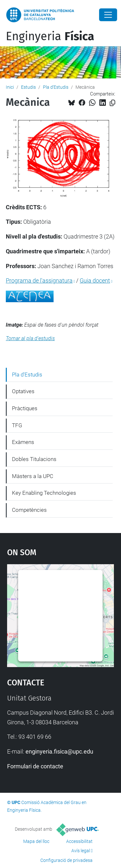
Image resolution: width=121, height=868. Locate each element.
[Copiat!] (112, 103)
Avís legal (81, 851)
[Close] (108, 15)
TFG (17, 425)
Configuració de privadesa (66, 860)
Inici (10, 87)
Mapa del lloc (36, 841)
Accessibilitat (79, 841)
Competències (29, 510)
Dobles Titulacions (34, 459)
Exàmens (23, 442)
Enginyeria (50, 36)
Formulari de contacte (35, 766)
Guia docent (95, 280)
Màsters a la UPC (33, 476)
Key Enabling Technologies (44, 493)
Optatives (23, 391)
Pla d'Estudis (56, 87)
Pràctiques (25, 408)
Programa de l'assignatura (39, 280)
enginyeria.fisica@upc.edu (59, 751)
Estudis (28, 87)
